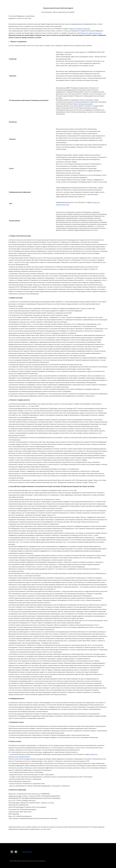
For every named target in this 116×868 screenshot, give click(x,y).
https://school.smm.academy (83, 104)
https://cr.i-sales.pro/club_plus (80, 29)
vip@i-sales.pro (27, 852)
